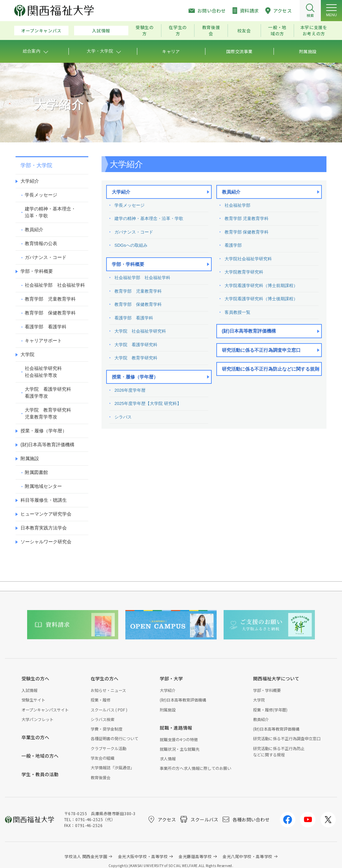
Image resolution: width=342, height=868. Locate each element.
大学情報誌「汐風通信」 (112, 767)
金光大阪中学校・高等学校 (143, 856)
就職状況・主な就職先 (180, 749)
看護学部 (233, 245)
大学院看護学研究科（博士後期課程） (261, 299)
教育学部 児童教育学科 (138, 291)
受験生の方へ (35, 678)
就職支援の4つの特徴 (179, 739)
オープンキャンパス (41, 31)
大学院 (27, 354)
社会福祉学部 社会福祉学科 (142, 278)
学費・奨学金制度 (107, 729)
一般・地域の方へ (40, 756)
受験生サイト (33, 700)
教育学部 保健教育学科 (138, 304)
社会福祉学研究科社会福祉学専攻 (43, 372)
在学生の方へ (105, 678)
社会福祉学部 (237, 205)
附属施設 (30, 458)
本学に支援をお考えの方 (314, 30)
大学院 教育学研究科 (136, 358)
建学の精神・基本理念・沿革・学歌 (149, 218)
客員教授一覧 (237, 312)
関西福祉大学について (276, 678)
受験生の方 (145, 30)
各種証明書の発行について (114, 738)
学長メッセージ (129, 205)
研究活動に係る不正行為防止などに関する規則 (271, 369)
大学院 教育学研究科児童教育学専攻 (48, 413)
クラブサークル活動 (108, 748)
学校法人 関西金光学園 (86, 856)
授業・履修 (101, 700)
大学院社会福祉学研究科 (248, 259)
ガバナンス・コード (134, 232)
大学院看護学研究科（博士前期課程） (261, 286)
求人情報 (168, 759)
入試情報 (101, 31)
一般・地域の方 (277, 30)
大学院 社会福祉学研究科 (140, 331)
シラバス (123, 417)
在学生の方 (178, 30)
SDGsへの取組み (131, 245)
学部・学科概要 (128, 264)
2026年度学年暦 (130, 390)
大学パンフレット (38, 719)
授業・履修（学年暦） (135, 377)
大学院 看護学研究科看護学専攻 (48, 393)
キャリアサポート (43, 341)
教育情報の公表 (41, 243)
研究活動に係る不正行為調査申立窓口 (261, 350)
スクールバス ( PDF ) (109, 710)
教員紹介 (231, 192)
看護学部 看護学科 (134, 318)
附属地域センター (43, 486)
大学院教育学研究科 (244, 272)
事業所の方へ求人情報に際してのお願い (195, 768)
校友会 (244, 31)
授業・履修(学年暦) (270, 710)
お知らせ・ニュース (108, 690)
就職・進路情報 (176, 728)
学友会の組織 (103, 758)
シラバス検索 (103, 719)
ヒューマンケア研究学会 (46, 514)
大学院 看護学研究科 (136, 345)
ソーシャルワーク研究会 (46, 542)
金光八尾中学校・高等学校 (248, 856)
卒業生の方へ (35, 737)
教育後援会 (211, 30)
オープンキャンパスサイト (45, 710)
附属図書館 (36, 472)
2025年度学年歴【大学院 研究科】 (148, 403)
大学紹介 (121, 192)
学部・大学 (171, 678)
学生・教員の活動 (40, 774)
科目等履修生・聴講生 (44, 500)
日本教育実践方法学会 (44, 528)
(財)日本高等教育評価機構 (249, 331)
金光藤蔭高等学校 (195, 856)
